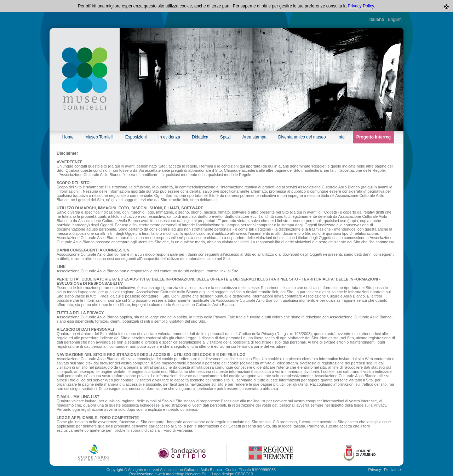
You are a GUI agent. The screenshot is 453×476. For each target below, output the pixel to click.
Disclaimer (393, 470)
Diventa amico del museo (302, 137)
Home (68, 137)
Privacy (375, 470)
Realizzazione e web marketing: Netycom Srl (168, 474)
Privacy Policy (361, 6)
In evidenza (169, 137)
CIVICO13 (244, 474)
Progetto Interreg (374, 137)
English (395, 19)
